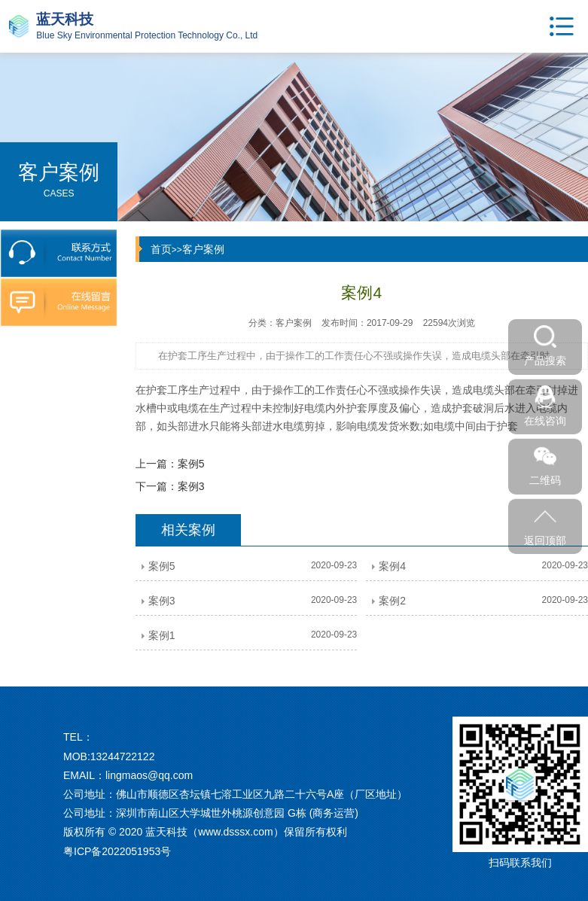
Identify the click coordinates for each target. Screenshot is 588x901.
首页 (161, 249)
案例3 (191, 486)
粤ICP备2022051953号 (117, 851)
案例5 (191, 464)
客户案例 (203, 249)
